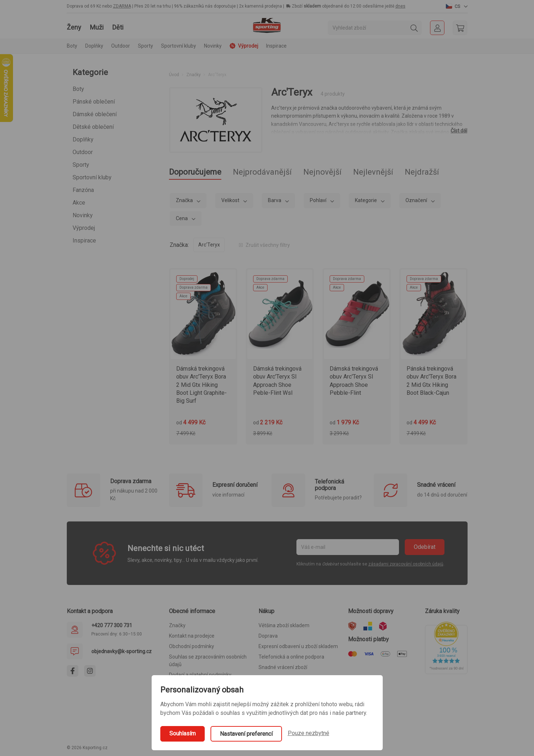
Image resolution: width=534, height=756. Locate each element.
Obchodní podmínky (192, 646)
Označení (417, 200)
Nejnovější (322, 172)
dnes (400, 6)
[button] (457, 6)
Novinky (213, 46)
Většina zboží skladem (284, 625)
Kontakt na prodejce (192, 636)
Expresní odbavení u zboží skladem (298, 646)
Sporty (81, 165)
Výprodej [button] (244, 46)
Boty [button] (72, 46)
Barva (275, 200)
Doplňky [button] (94, 46)
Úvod (174, 75)
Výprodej (84, 228)
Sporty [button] (146, 46)
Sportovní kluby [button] (179, 46)
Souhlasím (183, 733)
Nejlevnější (373, 172)
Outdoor (83, 152)
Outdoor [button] (121, 46)
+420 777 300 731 (112, 625)
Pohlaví (319, 200)
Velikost (231, 200)
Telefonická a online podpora (291, 657)
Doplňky (83, 139)
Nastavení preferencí (246, 734)
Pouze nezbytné (309, 733)
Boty (78, 89)
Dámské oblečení (95, 114)
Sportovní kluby (92, 177)
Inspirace (276, 46)
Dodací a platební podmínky (200, 675)
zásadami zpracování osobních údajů (406, 564)
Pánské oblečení (94, 102)
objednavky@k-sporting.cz (121, 651)
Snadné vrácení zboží (283, 667)
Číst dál (459, 131)
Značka (185, 200)
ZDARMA (122, 6)
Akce (79, 203)
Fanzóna (83, 190)
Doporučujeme (195, 172)
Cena (182, 218)
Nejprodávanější (262, 172)
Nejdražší (422, 172)
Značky (194, 75)
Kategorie (366, 200)
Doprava (268, 636)
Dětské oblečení (93, 127)
